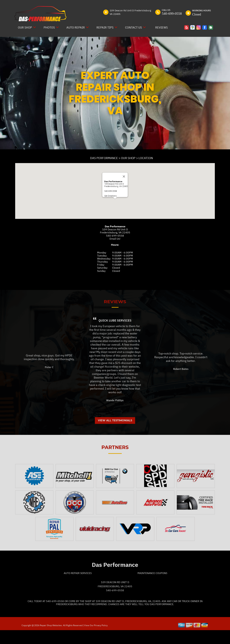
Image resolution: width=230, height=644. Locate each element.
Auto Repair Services (78, 586)
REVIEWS (161, 27)
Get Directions (111, 196)
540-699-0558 (172, 13)
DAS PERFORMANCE (104, 158)
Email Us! (115, 239)
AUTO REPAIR (76, 27)
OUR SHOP (25, 27)
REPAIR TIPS (105, 27)
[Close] (124, 176)
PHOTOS (49, 27)
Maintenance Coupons (152, 586)
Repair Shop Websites (51, 639)
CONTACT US (133, 27)
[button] (115, 202)
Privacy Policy (101, 639)
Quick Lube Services (115, 334)
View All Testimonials (115, 434)
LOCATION (146, 158)
